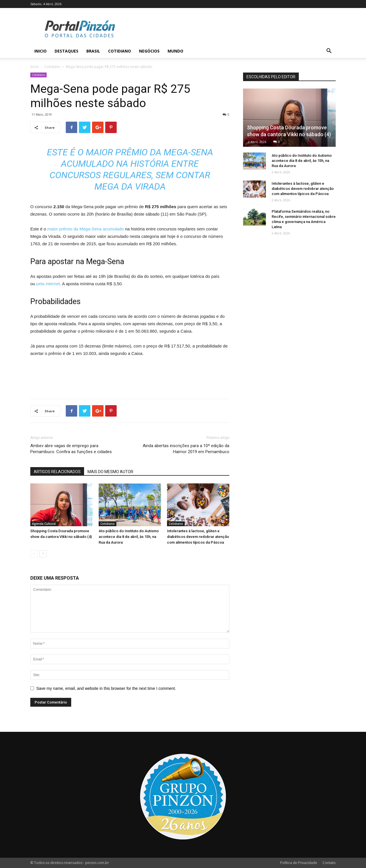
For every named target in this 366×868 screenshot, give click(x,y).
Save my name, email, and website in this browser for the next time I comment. (106, 688)
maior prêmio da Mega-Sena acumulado (86, 229)
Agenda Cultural (44, 524)
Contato (329, 863)
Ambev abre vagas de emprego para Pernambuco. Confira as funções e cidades (71, 449)
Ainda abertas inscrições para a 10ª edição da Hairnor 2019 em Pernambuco (186, 449)
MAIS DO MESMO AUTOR (110, 472)
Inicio (40, 51)
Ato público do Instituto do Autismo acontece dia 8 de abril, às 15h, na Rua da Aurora (129, 537)
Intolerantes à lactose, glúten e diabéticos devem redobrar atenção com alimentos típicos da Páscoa (198, 537)
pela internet (48, 284)
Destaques (66, 51)
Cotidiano (120, 51)
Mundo (175, 51)
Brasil (93, 51)
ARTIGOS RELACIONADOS (57, 472)
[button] (329, 52)
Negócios (149, 51)
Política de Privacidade (299, 863)
